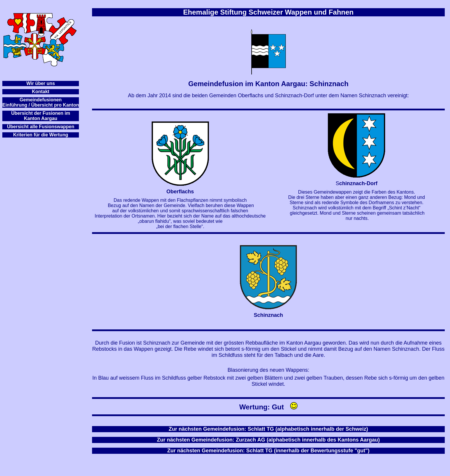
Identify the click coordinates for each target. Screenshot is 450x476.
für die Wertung (51, 135)
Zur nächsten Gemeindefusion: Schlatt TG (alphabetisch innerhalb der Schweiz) (268, 429)
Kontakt (41, 92)
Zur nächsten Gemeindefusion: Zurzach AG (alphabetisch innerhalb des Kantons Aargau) (268, 440)
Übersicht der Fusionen (37, 113)
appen (67, 127)
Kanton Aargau (41, 118)
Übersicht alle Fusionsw (34, 127)
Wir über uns (41, 83)
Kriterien (23, 135)
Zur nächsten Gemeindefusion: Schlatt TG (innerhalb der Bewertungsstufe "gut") (268, 451)
